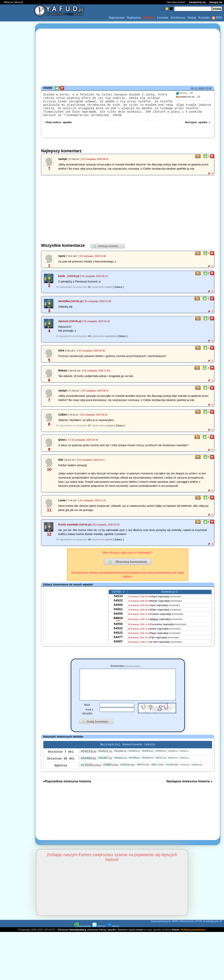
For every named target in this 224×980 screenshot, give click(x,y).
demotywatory (77, 942)
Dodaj (192, 18)
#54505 (148, 763)
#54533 (88, 764)
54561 (118, 619)
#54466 (134, 770)
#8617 (157, 777)
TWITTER (99, 939)
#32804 (197, 777)
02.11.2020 (198, 88)
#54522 (105, 764)
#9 (89, 546)
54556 (118, 636)
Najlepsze (134, 18)
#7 (89, 432)
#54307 (105, 770)
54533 (118, 604)
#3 (89, 342)
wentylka (64, 307)
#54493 (120, 763)
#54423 (173, 770)
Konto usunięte (68, 531)
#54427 (160, 770)
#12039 (91, 778)
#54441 (120, 770)
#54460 (88, 771)
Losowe (163, 18)
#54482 (184, 764)
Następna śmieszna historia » (189, 794)
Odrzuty (149, 18)
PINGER (113, 939)
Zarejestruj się (197, 2)
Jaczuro (63, 327)
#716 (185, 777)
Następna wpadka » (198, 128)
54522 (118, 609)
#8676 (143, 777)
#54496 (173, 763)
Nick (87, 717)
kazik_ (62, 282)
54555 (118, 614)
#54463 (134, 763)
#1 (89, 293)
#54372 (184, 770)
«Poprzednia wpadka (58, 128)
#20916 (127, 777)
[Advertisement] (17, 490)
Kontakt (204, 18)
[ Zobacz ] (118, 293)
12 (188, 97)
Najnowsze (117, 18)
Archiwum (178, 18)
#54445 (148, 770)
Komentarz (125, 672)
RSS (217, 18)
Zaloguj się (216, 2)
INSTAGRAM (83, 939)
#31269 (172, 777)
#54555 (160, 763)
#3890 (110, 777)
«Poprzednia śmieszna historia (67, 794)
